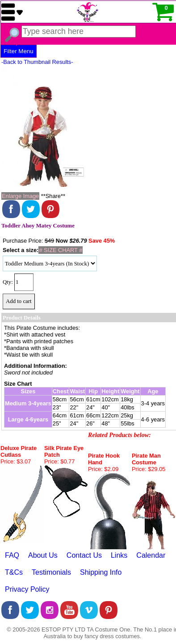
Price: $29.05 (149, 469)
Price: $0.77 (59, 461)
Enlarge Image (20, 196)
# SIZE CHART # (61, 250)
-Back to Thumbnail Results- (37, 62)
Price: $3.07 (16, 461)
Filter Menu (19, 51)
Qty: (8, 282)
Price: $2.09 (103, 469)
